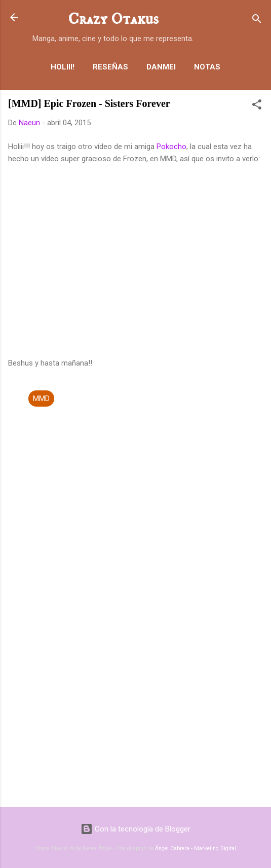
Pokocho (171, 147)
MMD (41, 399)
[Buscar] (257, 21)
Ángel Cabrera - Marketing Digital (196, 848)
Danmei (161, 67)
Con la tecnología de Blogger (135, 829)
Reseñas (110, 67)
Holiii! (63, 67)
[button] (257, 106)
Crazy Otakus (113, 19)
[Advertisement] (135, 720)
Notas (207, 67)
